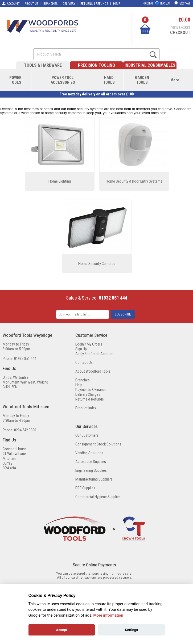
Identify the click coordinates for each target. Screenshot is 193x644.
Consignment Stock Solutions (98, 444)
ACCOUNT (11, 3)
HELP (117, 4)
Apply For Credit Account (95, 354)
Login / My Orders (89, 344)
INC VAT (165, 3)
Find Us (9, 368)
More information (108, 615)
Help (79, 385)
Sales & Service (81, 298)
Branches (83, 380)
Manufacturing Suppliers (94, 479)
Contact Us (84, 363)
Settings (131, 630)
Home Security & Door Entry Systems (134, 181)
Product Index (86, 408)
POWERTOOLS (15, 80)
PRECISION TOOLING (96, 65)
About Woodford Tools (93, 371)
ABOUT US (32, 4)
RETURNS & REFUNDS (94, 4)
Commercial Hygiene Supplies (98, 497)
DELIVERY (69, 4)
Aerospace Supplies (91, 462)
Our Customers (87, 435)
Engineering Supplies (91, 470)
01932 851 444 (113, 298)
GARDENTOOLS (142, 80)
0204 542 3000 (25, 430)
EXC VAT (185, 3)
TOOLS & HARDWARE (43, 65)
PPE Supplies (85, 488)
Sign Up (81, 349)
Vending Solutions (89, 453)
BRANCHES (50, 4)
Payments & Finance (91, 390)
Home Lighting (60, 181)
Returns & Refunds (90, 399)
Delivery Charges (88, 394)
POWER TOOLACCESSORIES (63, 80)
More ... (177, 80)
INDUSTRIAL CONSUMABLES (150, 65)
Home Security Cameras (97, 264)
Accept (62, 630)
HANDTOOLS (109, 80)
